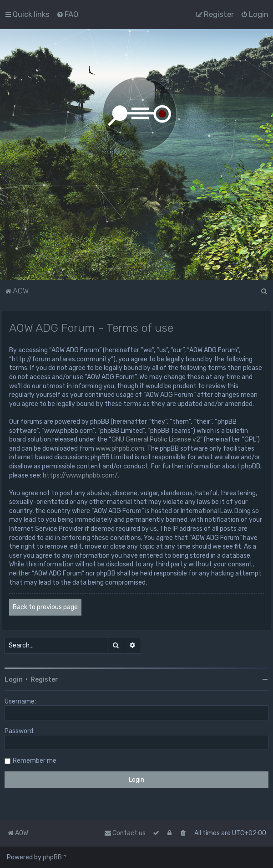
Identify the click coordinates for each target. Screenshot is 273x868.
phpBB (52, 857)
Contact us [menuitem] (125, 833)
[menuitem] (67, 14)
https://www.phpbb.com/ (80, 475)
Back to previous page (45, 607)
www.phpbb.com (120, 449)
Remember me (35, 761)
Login (14, 680)
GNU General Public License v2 (156, 439)
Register (44, 680)
